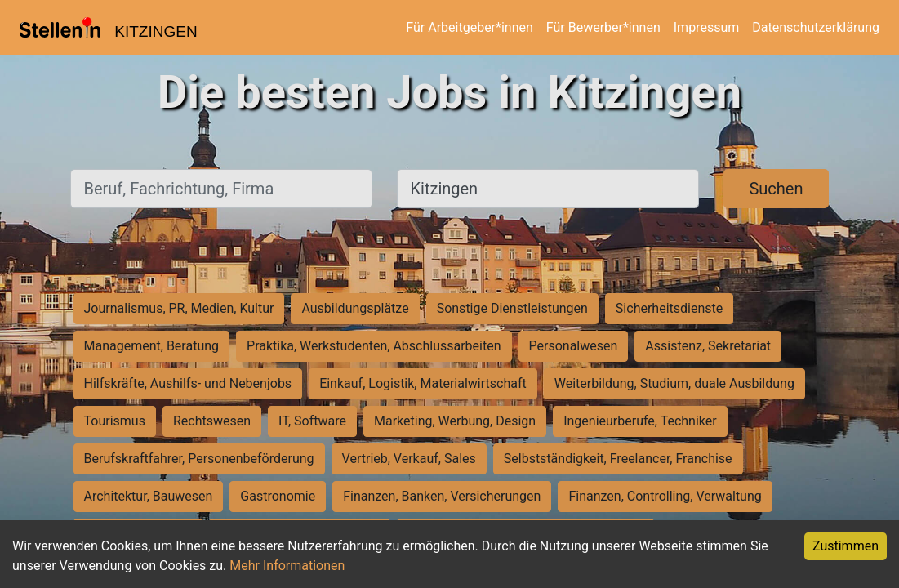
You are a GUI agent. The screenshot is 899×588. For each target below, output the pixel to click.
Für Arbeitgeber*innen (469, 27)
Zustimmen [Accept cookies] (846, 546)
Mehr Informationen (287, 566)
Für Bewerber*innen (603, 27)
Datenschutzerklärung (816, 27)
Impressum (707, 27)
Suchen (776, 189)
